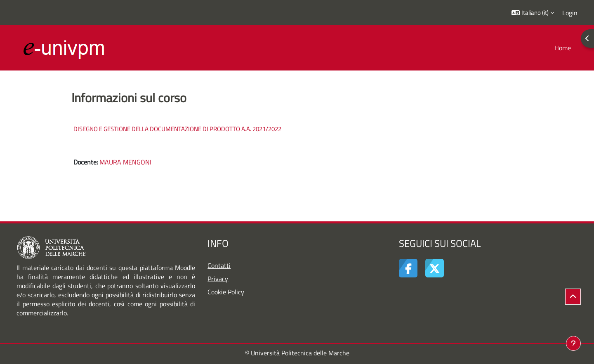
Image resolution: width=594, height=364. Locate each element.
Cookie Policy (226, 292)
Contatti (219, 265)
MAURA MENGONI (125, 162)
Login (570, 13)
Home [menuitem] (563, 48)
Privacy (218, 279)
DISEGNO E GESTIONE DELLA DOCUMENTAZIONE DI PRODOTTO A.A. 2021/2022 (177, 129)
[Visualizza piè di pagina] (573, 343)
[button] (533, 13)
